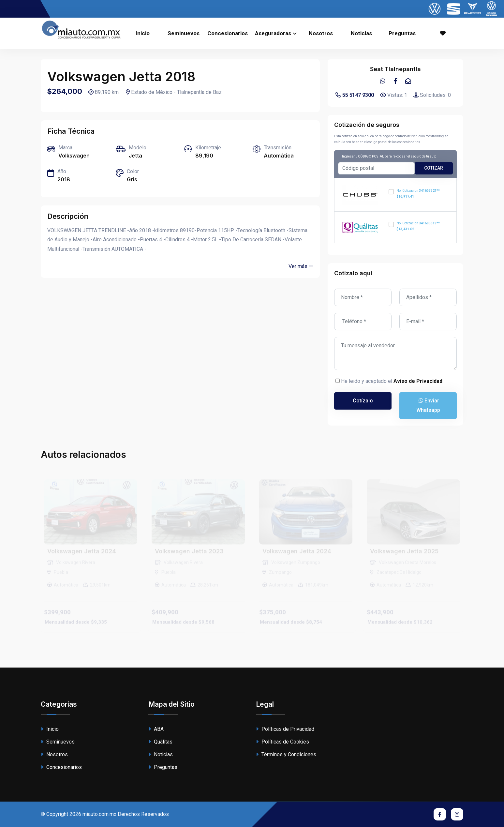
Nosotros (321, 33)
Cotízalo (363, 401)
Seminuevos (184, 33)
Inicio (143, 33)
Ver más (301, 266)
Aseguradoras (273, 33)
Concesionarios (228, 33)
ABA (156, 729)
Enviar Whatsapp (428, 405)
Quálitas (160, 742)
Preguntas (402, 33)
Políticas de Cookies (282, 742)
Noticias (361, 33)
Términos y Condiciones (286, 754)
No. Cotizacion (418, 194)
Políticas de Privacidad (285, 729)
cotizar (434, 168)
